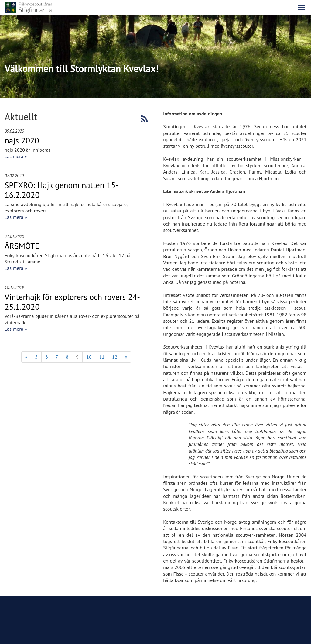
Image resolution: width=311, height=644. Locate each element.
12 (115, 357)
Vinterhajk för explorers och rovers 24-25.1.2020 (72, 302)
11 (102, 357)
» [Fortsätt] (126, 357)
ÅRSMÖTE (22, 246)
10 (89, 357)
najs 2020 (22, 140)
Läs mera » (16, 156)
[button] (302, 8)
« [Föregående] (26, 357)
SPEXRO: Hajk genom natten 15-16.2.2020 (62, 190)
